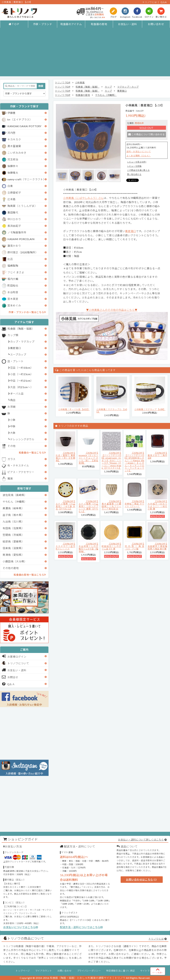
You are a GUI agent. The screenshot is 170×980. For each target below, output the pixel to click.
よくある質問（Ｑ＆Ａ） (139, 156)
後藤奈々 (13, 166)
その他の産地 (11, 568)
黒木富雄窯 (14, 146)
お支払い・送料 (127, 24)
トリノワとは (149, 2)
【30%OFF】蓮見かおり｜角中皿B (157, 455)
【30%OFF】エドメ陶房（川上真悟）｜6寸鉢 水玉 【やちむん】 (65, 505)
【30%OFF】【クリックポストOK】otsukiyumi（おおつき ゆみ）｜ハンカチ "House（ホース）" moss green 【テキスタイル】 (111, 461)
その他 (11, 446)
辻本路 (11, 199)
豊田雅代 (13, 212)
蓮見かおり (14, 246)
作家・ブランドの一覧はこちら (27, 312)
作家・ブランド (43, 24)
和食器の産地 (99, 24)
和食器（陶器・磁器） (21, 329)
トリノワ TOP (63, 83)
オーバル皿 (17, 394)
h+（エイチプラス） (20, 119)
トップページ (23, 971)
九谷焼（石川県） (13, 522)
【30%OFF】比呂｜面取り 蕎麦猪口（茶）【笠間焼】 (65, 457)
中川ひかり (14, 219)
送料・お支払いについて (139, 151)
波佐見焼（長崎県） (15, 495)
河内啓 (11, 133)
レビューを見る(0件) (137, 162)
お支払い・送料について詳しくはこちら (141, 840)
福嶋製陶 (13, 266)
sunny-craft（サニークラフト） (27, 179)
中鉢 (13, 426)
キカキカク (14, 139)
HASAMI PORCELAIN (21, 239)
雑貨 (10, 478)
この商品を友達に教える (138, 170)
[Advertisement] (85, 54)
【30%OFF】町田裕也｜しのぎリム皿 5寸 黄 (111, 546)
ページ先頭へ (158, 971)
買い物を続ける (134, 174)
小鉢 (13, 420)
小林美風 (80, 83)
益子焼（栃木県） (13, 515)
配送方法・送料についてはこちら (81, 927)
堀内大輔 (13, 279)
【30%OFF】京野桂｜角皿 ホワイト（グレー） (134, 504)
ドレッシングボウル (22, 439)
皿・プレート (16, 361)
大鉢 (13, 433)
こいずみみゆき (17, 153)
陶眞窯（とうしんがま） (22, 206)
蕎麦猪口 (16, 348)
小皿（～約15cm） (22, 374)
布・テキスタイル (18, 465)
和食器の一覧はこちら (32, 452)
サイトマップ (147, 971)
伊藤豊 (11, 113)
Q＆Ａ (8, 684)
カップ (108, 87)
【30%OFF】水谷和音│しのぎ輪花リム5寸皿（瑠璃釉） (88, 548)
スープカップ (18, 355)
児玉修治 (13, 159)
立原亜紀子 (14, 193)
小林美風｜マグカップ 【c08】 (150, 409)
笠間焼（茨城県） (13, 535)
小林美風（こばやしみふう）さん (83, 198)
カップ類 (13, 335)
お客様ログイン (14, 656)
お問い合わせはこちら (141, 879)
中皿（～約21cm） (22, 381)
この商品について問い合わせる (146, 134)
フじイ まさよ (16, 272)
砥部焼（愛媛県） (13, 541)
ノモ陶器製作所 (17, 232)
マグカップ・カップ (128, 87)
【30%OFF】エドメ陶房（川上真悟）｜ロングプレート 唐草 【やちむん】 (88, 506)
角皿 (13, 400)
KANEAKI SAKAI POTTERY (24, 126)
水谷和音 (13, 292)
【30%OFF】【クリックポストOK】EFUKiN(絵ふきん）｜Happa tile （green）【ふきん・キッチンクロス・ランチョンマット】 (134, 462)
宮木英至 (13, 299)
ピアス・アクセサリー (21, 472)
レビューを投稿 (134, 166)
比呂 (10, 259)
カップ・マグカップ (22, 342)
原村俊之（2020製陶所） (23, 252)
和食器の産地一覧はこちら (30, 575)
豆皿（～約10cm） (22, 368)
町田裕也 (13, 285)
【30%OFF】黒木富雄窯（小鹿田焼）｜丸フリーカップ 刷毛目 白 (111, 505)
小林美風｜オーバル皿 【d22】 (74, 409)
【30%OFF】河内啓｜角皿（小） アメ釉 (134, 546)
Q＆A (164, 2)
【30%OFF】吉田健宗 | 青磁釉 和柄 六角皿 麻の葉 (157, 546)
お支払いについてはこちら (21, 927)
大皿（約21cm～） (22, 387)
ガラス (11, 459)
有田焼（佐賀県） (13, 528)
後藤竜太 (13, 173)
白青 (10, 186)
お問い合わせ (156, 24)
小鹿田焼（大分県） (15, 561)
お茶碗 (11, 407)
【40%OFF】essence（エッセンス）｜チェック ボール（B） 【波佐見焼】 (88, 458)
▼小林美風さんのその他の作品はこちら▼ (112, 310)
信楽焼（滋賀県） (13, 548)
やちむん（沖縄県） (15, 502)
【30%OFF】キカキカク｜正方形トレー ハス (65, 546)
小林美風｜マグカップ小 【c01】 (112, 411)
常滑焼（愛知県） (13, 555)
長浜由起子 (14, 226)
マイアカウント (44, 971)
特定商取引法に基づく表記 (120, 971)
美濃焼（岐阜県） (13, 508)
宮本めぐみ (14, 305)
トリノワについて (18, 663)
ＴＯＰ (14, 24)
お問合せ (10, 677)
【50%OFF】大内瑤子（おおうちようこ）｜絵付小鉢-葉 (157, 505)
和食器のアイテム (71, 24)
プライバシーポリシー (89, 971)
